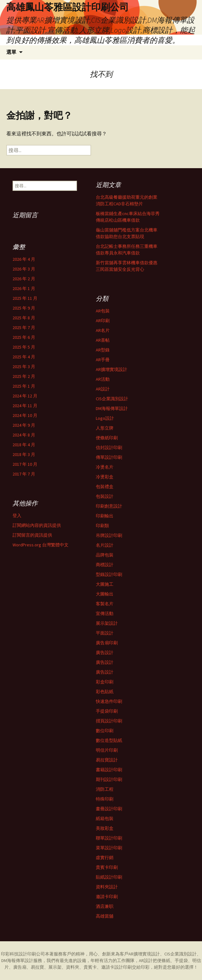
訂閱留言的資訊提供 (32, 535)
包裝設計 (105, 496)
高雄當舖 (105, 916)
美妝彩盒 (105, 828)
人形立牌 (105, 428)
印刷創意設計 (109, 506)
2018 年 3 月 (24, 454)
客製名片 (105, 604)
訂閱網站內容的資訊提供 (37, 525)
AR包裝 (103, 311)
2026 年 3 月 (24, 269)
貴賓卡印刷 (107, 867)
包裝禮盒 (105, 487)
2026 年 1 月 (24, 288)
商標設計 (105, 565)
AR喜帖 (103, 340)
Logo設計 (105, 418)
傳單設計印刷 (109, 457)
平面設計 (105, 633)
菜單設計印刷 (109, 848)
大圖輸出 (105, 594)
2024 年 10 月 (25, 415)
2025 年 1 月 (24, 386)
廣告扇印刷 (107, 643)
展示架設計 (107, 623)
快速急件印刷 (109, 701)
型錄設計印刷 (109, 574)
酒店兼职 (105, 906)
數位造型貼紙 (109, 740)
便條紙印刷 (107, 438)
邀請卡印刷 (107, 897)
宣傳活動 (105, 613)
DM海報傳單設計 (112, 408)
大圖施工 (105, 584)
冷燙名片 (105, 467)
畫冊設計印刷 (109, 809)
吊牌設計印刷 (109, 535)
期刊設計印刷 (109, 779)
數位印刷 (105, 731)
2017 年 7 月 (24, 474)
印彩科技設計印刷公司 (23, 954)
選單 (11, 52)
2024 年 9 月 (24, 425)
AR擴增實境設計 (112, 369)
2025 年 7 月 (24, 328)
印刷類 (102, 526)
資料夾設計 (107, 887)
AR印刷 (103, 321)
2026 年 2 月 (24, 279)
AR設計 (103, 389)
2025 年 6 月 (24, 337)
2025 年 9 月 (24, 308)
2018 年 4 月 (24, 445)
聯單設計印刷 (109, 838)
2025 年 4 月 (24, 357)
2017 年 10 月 (25, 464)
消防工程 (105, 789)
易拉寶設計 (107, 760)
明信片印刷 (107, 750)
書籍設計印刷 (109, 770)
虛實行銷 (105, 857)
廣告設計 (105, 652)
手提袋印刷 (107, 711)
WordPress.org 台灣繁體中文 (41, 545)
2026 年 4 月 (24, 259)
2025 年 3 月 (24, 367)
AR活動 (103, 379)
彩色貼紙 (105, 692)
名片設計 (105, 545)
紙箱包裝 (105, 818)
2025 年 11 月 (25, 298)
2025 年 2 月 (24, 376)
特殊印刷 (105, 799)
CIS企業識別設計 (112, 399)
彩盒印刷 (105, 682)
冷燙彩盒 (105, 477)
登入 (17, 516)
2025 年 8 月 (24, 318)
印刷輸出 (105, 516)
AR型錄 (103, 350)
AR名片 (103, 330)
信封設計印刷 (109, 447)
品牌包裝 (105, 555)
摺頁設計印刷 (109, 721)
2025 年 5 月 (24, 347)
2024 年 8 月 (24, 435)
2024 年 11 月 (25, 406)
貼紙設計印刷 (109, 877)
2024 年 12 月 (25, 396)
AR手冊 (103, 360)
